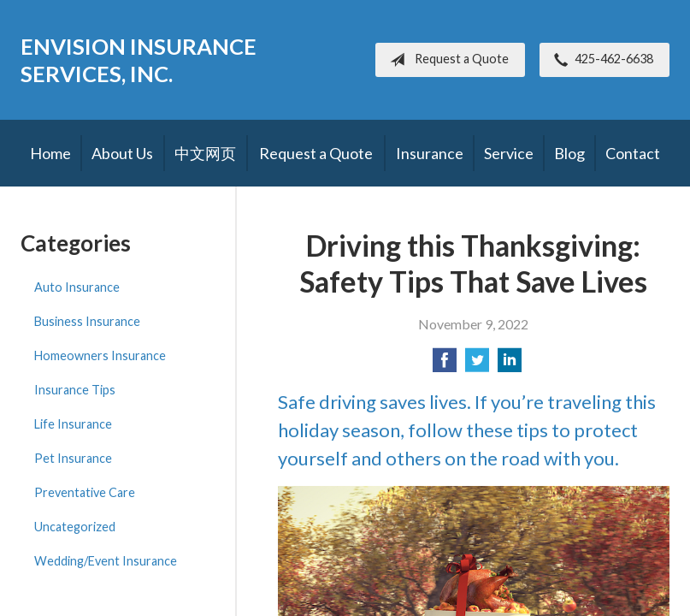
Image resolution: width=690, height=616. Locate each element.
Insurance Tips (75, 390)
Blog (569, 153)
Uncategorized (75, 527)
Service (509, 153)
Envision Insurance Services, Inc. (139, 60)
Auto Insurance (77, 287)
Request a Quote (446, 60)
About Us (122, 153)
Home (50, 153)
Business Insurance (87, 321)
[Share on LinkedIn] (510, 365)
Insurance (430, 153)
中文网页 (205, 153)
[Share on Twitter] (477, 365)
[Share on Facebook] (445, 365)
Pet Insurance (73, 458)
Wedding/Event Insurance (106, 561)
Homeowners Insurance (100, 355)
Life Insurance (73, 424)
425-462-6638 (600, 60)
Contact (633, 153)
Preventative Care (85, 492)
